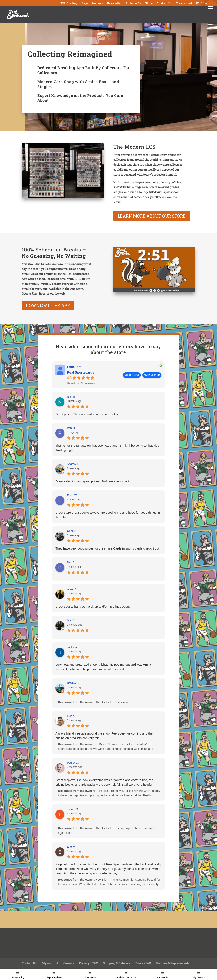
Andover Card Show (127, 977)
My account (50, 963)
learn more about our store (152, 216)
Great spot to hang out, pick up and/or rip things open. (93, 607)
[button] (211, 6)
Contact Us (163, 977)
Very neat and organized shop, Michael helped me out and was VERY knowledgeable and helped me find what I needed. (103, 667)
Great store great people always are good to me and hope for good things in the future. (108, 515)
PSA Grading (18, 977)
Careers (69, 963)
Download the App (48, 305)
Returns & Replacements (173, 963)
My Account (199, 977)
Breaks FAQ (143, 963)
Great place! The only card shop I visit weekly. (87, 414)
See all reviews (132, 375)
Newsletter (90, 977)
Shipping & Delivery (117, 963)
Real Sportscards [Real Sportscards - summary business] (81, 372)
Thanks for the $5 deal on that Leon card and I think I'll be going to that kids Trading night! (107, 448)
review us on (150, 375)
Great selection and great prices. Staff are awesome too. (94, 481)
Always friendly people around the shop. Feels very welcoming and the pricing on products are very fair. (104, 736)
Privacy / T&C (88, 963)
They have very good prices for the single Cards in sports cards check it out (107, 548)
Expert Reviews (54, 977)
